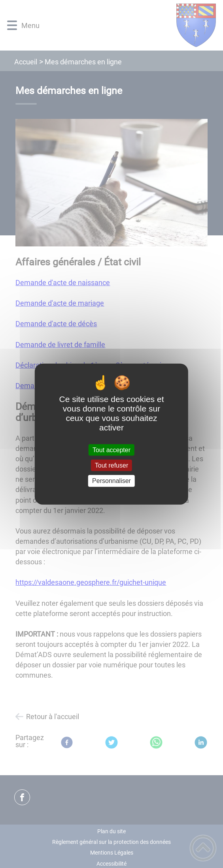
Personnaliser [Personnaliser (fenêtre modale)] (111, 481)
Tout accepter (111, 450)
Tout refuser (111, 465)
